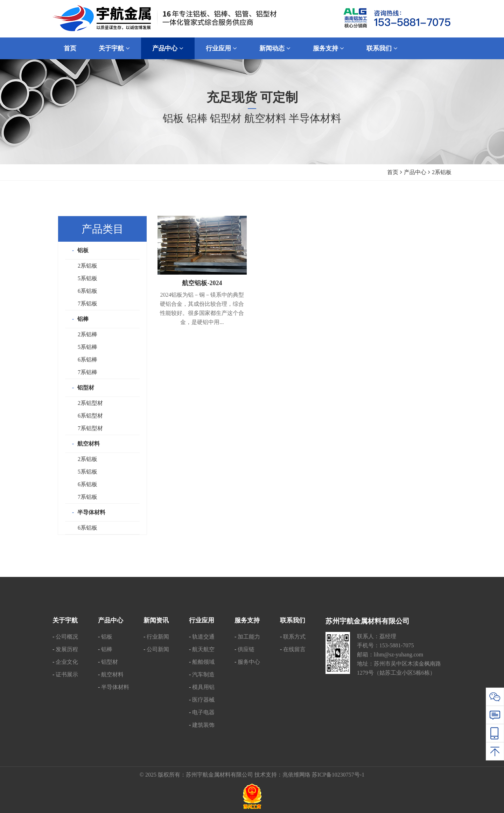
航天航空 (203, 649)
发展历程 (67, 649)
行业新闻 (158, 637)
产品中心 (415, 172)
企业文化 (67, 662)
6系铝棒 (87, 360)
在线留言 (294, 649)
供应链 (246, 649)
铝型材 (86, 388)
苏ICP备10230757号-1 (338, 775)
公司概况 (67, 637)
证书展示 (67, 674)
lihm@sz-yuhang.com (398, 654)
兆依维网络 (296, 775)
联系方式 (294, 637)
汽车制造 (203, 674)
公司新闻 (158, 649)
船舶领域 (203, 662)
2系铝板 (87, 266)
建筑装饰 (203, 725)
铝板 (83, 250)
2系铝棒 (87, 334)
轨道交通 (203, 637)
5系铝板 (87, 278)
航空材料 (89, 444)
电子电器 (203, 712)
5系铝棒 (87, 347)
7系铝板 (87, 304)
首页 (393, 172)
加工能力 (249, 637)
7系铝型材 (90, 428)
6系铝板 (87, 291)
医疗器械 (203, 700)
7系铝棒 (87, 372)
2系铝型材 (90, 403)
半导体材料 (91, 512)
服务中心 (249, 662)
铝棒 (83, 319)
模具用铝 (203, 687)
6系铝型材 (90, 416)
